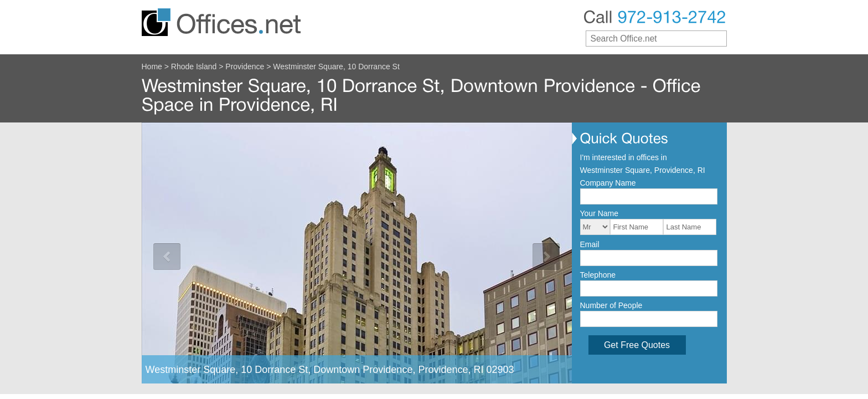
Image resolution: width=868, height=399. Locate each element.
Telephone (598, 275)
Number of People (611, 305)
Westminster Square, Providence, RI (643, 170)
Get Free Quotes (637, 345)
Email (590, 244)
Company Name (608, 183)
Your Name (600, 213)
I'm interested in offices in (624, 157)
